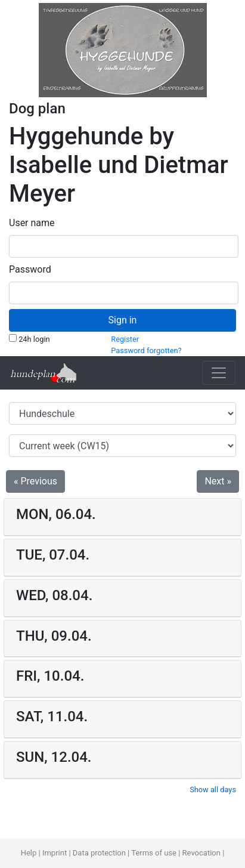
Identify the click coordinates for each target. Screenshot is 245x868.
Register (125, 339)
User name (32, 223)
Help (29, 853)
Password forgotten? (146, 350)
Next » (218, 481)
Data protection (99, 853)
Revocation (201, 853)
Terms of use (154, 853)
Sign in (123, 320)
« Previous (35, 481)
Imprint (55, 853)
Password (30, 269)
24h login (30, 339)
